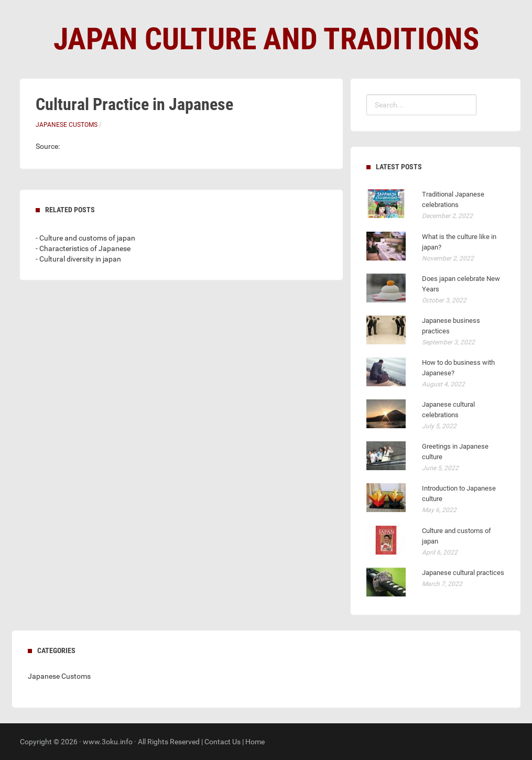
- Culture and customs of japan (85, 238)
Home (255, 742)
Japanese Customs (67, 125)
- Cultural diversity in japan (78, 259)
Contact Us (222, 742)
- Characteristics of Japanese (83, 248)
